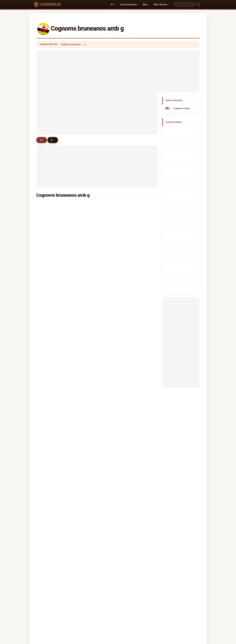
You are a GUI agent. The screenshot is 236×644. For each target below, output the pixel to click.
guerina (48, 286)
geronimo (132, 300)
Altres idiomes (160, 5)
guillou (89, 396)
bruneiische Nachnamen (185, 150)
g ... (54, 140)
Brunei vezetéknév (182, 195)
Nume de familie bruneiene (180, 202)
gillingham (50, 447)
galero (47, 410)
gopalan (131, 417)
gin (87, 286)
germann (90, 388)
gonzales (90, 264)
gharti (47, 432)
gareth (130, 278)
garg (88, 322)
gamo (88, 403)
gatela (47, 359)
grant (129, 286)
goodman (90, 352)
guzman (48, 344)
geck (88, 432)
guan (88, 205)
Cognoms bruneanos (71, 44)
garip (129, 235)
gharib (130, 403)
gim (87, 242)
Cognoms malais (181, 108)
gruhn (47, 403)
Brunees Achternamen (184, 172)
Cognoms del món (49, 44)
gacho (47, 425)
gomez (130, 242)
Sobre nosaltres (97, 612)
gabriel (130, 330)
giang (130, 315)
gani (129, 213)
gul (46, 249)
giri (87, 359)
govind (130, 337)
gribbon (89, 439)
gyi (46, 278)
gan (129, 308)
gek (87, 220)
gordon (48, 417)
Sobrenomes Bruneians (184, 161)
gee (87, 213)
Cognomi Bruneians (182, 156)
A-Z (112, 5)
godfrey (48, 315)
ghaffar (89, 278)
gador (47, 381)
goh (46, 213)
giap (129, 249)
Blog (145, 5)
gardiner (131, 264)
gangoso (131, 425)
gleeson (90, 300)
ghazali (130, 220)
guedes (48, 322)
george (130, 257)
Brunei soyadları (181, 215)
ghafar (48, 220)
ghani (130, 205)
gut (87, 366)
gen (87, 374)
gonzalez (90, 315)
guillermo (90, 293)
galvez (130, 322)
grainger (131, 293)
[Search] (184, 5)
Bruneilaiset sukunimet (184, 189)
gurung (48, 205)
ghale (130, 227)
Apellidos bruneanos (183, 130)
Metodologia (78, 612)
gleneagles (50, 439)
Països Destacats (128, 5)
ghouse (89, 271)
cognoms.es (118, 600)
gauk (129, 432)
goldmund (132, 381)
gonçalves (49, 330)
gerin (129, 271)
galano (89, 330)
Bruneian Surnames (182, 136)
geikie (89, 344)
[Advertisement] (118, 71)
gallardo (90, 381)
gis (128, 352)
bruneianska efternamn (184, 209)
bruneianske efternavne (184, 183)
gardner (48, 300)
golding (89, 425)
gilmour (131, 396)
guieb (47, 374)
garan (130, 366)
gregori (130, 388)
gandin (48, 388)
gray (46, 352)
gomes (48, 337)
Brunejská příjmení (182, 178)
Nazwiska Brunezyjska (184, 167)
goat (88, 227)
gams (47, 396)
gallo (47, 271)
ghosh (89, 249)
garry (129, 410)
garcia (47, 235)
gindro (130, 374)
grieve (89, 417)
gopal (47, 366)
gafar (47, 227)
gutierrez (49, 257)
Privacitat (160, 612)
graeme (48, 308)
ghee (47, 264)
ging (88, 308)
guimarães (91, 410)
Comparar (131, 612)
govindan (131, 359)
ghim (88, 235)
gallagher (132, 439)
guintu (47, 293)
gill (87, 257)
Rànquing (115, 612)
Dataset (145, 612)
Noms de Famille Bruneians (180, 143)
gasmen (131, 344)
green (47, 242)
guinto (89, 337)
